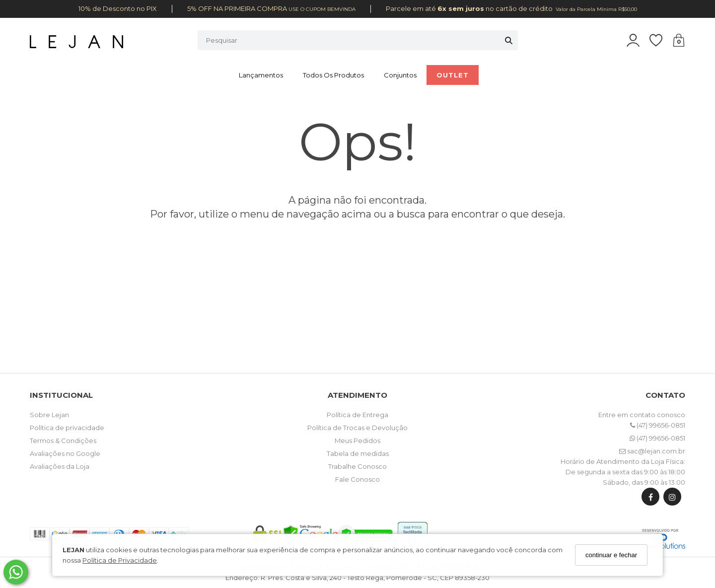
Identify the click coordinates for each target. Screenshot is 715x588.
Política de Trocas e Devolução (357, 428)
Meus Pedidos (357, 441)
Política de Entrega (357, 415)
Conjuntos (400, 75)
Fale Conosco (357, 479)
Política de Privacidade (120, 560)
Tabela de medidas (358, 453)
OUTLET (453, 75)
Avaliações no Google (65, 453)
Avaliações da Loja (60, 466)
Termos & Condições (63, 441)
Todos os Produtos (333, 75)
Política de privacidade (67, 428)
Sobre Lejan (49, 415)
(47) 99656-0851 (658, 425)
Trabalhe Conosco (357, 466)
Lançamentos (261, 75)
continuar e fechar (611, 555)
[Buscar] (509, 40)
